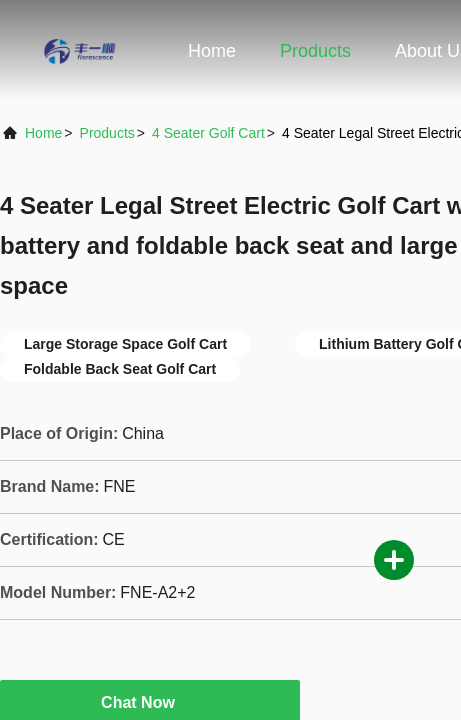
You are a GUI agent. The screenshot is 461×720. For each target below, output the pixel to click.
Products (315, 51)
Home (212, 51)
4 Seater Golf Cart (208, 133)
